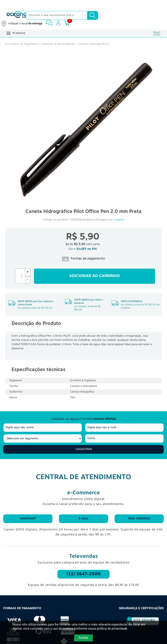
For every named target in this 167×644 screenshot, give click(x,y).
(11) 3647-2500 (84, 574)
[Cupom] (83, 4)
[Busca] (93, 15)
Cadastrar (84, 449)
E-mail (83, 519)
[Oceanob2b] (17, 15)
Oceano (119, 220)
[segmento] (43, 438)
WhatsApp (28, 519)
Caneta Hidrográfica (94, 44)
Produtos (16, 33)
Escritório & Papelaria (22, 44)
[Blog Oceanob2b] (157, 33)
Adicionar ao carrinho (94, 276)
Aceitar (83, 638)
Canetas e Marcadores (58, 44)
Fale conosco (139, 519)
